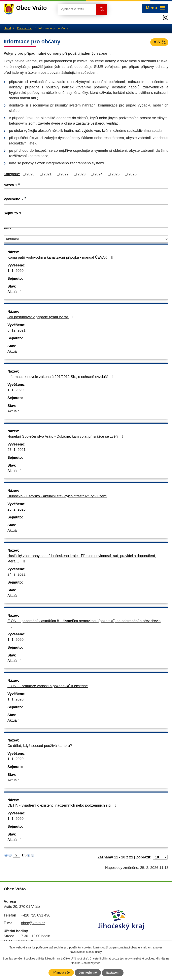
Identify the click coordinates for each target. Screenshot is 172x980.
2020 (31, 174)
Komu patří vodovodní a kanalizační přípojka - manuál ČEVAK (61, 257)
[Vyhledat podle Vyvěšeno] (86, 208)
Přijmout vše (61, 973)
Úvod (7, 28)
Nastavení (113, 973)
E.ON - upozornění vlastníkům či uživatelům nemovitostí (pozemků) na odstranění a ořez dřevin (84, 624)
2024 (99, 174)
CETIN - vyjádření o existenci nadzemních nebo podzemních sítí (63, 805)
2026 (133, 174)
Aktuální (14, 292)
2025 (115, 174)
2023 (81, 174)
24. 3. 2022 (16, 574)
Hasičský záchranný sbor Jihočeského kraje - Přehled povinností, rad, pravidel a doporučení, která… (82, 559)
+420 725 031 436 (36, 915)
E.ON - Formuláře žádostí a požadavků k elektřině (48, 686)
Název (10, 185)
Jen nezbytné (88, 973)
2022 (65, 174)
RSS (159, 42)
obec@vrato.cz (33, 923)
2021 (47, 174)
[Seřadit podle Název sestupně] (19, 185)
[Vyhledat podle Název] (86, 193)
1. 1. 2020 (15, 271)
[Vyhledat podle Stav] (86, 239)
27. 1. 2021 (16, 450)
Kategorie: (12, 174)
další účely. (95, 952)
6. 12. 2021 (16, 330)
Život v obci (25, 28)
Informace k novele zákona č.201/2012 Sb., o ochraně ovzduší (61, 377)
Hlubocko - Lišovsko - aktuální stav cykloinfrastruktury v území (57, 496)
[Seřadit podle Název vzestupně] (19, 183)
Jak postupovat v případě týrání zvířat (41, 317)
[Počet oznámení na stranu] (160, 857)
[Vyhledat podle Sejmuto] (86, 224)
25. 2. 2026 (16, 509)
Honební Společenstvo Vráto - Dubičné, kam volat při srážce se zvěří (66, 436)
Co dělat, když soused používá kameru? (40, 746)
